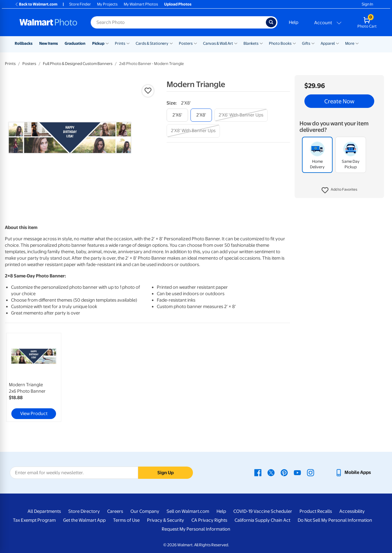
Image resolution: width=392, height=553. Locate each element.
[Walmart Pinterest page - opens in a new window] (284, 472)
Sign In (367, 4)
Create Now (339, 101)
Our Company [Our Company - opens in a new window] (145, 511)
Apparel (328, 43)
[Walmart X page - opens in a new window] (271, 472)
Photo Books (280, 43)
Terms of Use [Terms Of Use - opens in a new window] (126, 520)
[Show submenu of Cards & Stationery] (171, 43)
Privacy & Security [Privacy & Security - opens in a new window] (166, 520)
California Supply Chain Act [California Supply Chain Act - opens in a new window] (262, 520)
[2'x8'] (201, 115)
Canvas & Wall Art (218, 43)
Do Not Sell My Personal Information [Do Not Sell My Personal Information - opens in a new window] (335, 520)
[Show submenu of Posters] (195, 43)
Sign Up (166, 473)
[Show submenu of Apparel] (337, 43)
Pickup (98, 43)
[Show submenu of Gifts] (313, 43)
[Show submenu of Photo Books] (294, 43)
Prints (120, 43)
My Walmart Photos (141, 4)
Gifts (306, 43)
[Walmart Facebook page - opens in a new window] (258, 472)
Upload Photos (178, 4)
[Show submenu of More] (357, 43)
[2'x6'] (177, 115)
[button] (339, 190)
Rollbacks (24, 43)
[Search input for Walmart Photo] (178, 22)
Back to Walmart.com (36, 4)
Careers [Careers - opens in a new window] (115, 511)
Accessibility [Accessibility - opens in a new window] (352, 511)
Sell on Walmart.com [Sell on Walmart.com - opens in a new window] (188, 511)
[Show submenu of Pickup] (107, 43)
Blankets (251, 43)
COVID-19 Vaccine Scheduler (263, 511)
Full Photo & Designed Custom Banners (78, 64)
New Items (49, 43)
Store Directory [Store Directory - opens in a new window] (84, 511)
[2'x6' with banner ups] (241, 115)
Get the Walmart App (84, 520)
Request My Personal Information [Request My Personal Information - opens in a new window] (196, 529)
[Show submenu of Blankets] (261, 43)
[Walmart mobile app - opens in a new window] (353, 472)
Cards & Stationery (152, 43)
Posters (186, 43)
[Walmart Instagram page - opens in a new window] (311, 472)
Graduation (75, 43)
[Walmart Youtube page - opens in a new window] (297, 472)
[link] (34, 377)
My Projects (107, 4)
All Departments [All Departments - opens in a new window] (44, 511)
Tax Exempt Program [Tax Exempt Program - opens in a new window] (34, 520)
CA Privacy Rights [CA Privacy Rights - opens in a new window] (209, 520)
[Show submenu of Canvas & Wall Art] (236, 43)
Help (294, 22)
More (350, 43)
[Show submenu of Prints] (128, 43)
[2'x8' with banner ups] (193, 131)
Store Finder (80, 4)
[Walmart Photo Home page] (48, 22)
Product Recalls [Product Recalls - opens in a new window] (316, 511)
